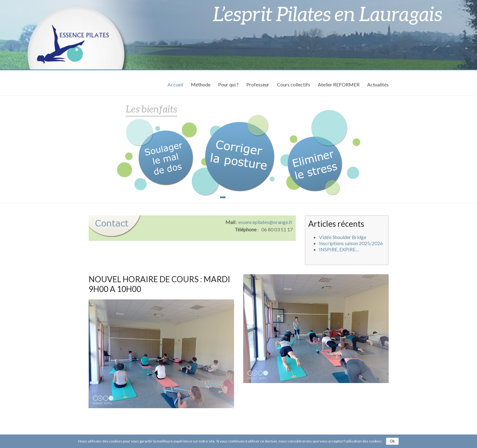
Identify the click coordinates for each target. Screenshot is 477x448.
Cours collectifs (294, 84)
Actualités (378, 84)
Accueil (175, 84)
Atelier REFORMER (339, 84)
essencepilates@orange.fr (265, 222)
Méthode (201, 84)
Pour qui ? (228, 84)
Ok (392, 441)
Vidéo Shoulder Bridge (343, 237)
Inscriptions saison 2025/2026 (351, 243)
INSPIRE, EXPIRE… (339, 249)
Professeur (258, 84)
